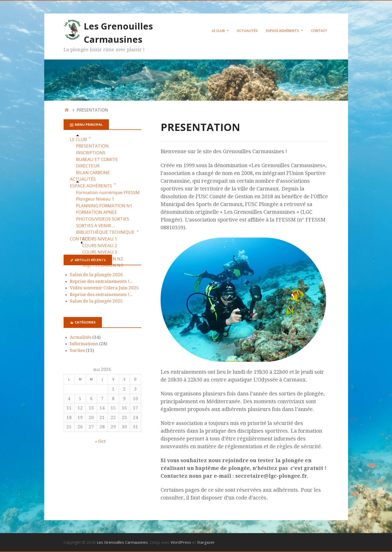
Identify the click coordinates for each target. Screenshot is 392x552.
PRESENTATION (92, 146)
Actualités (81, 337)
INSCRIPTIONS (91, 153)
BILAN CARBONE (93, 172)
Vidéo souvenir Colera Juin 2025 (104, 288)
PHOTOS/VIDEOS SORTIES (103, 219)
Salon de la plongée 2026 (96, 275)
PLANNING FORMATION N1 (104, 206)
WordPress (181, 542)
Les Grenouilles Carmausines (122, 542)
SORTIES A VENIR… (95, 226)
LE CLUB (218, 31)
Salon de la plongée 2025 (96, 301)
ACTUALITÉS (247, 31)
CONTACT (319, 31)
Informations (84, 344)
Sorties (77, 350)
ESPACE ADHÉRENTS (282, 31)
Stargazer (206, 542)
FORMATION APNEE (97, 212)
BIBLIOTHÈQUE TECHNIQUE (105, 232)
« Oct (100, 441)
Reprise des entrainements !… (101, 281)
